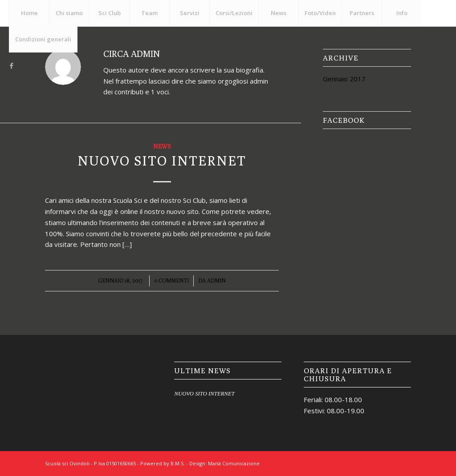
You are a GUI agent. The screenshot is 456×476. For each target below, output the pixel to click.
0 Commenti (171, 280)
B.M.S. (178, 463)
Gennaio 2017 (344, 79)
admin (216, 280)
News (162, 146)
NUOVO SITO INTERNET (162, 161)
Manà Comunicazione (234, 463)
